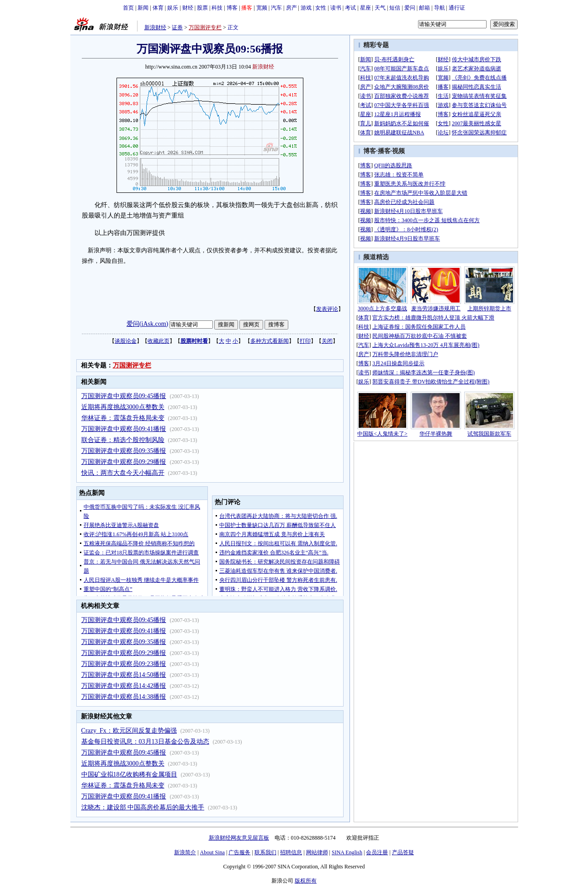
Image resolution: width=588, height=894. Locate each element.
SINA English (347, 852)
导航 (440, 8)
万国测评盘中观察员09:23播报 (124, 664)
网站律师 (317, 852)
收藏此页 (159, 341)
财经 (188, 8)
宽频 (262, 8)
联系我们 (265, 852)
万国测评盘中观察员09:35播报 (124, 451)
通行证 (457, 8)
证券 (177, 27)
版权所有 (306, 881)
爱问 (410, 8)
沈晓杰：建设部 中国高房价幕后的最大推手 (143, 807)
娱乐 (173, 8)
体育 (158, 8)
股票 (202, 8)
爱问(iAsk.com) (147, 324)
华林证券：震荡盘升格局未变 (123, 418)
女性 (321, 8)
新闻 (143, 8)
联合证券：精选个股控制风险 (123, 440)
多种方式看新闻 (270, 341)
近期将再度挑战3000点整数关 (123, 407)
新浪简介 (185, 852)
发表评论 (327, 309)
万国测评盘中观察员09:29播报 (124, 462)
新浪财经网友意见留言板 (239, 838)
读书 (336, 8)
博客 (232, 8)
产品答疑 (403, 852)
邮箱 (424, 8)
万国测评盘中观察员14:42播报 (124, 686)
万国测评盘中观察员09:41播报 (124, 429)
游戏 (306, 8)
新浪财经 (155, 27)
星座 (366, 8)
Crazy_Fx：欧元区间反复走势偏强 (129, 731)
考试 (350, 8)
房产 (291, 8)
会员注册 (377, 852)
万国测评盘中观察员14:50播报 (124, 675)
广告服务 (239, 852)
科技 (217, 8)
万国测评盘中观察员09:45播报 (124, 396)
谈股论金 (126, 341)
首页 (128, 8)
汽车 (276, 8)
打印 (305, 341)
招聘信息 (291, 852)
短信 (395, 8)
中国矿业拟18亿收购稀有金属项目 (129, 774)
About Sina (212, 852)
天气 (380, 8)
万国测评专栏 (205, 27)
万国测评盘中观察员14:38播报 (124, 697)
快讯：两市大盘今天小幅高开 (123, 473)
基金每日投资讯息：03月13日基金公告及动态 (145, 742)
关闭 (327, 341)
